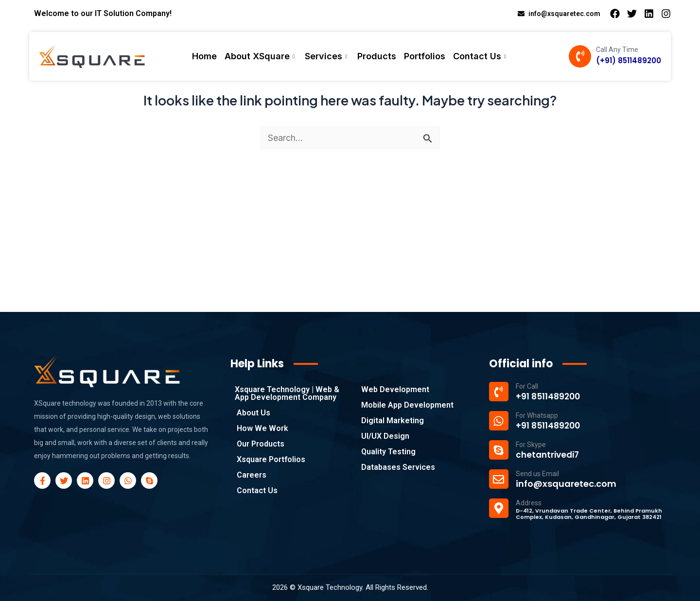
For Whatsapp (537, 415)
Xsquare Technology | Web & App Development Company (287, 393)
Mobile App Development (407, 405)
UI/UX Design (385, 436)
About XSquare (261, 56)
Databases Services (398, 467)
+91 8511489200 (549, 396)
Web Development (395, 389)
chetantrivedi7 (549, 455)
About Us (254, 413)
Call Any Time (617, 50)
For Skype (531, 445)
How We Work (262, 428)
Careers (252, 475)
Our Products (261, 444)
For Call (527, 386)
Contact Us (481, 56)
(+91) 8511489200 (629, 60)
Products (377, 56)
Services (327, 56)
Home (204, 56)
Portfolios (425, 56)
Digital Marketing (393, 421)
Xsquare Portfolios (271, 459)
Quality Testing (388, 452)
